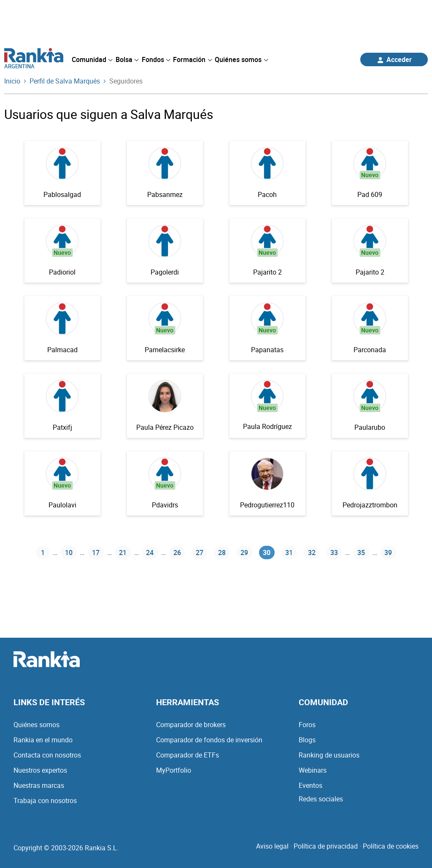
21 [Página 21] (123, 553)
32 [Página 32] (312, 553)
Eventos (310, 785)
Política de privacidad (326, 846)
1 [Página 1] (43, 553)
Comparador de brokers (191, 725)
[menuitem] (92, 59)
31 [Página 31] (289, 553)
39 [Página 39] (388, 553)
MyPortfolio (174, 770)
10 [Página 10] (69, 553)
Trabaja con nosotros (45, 801)
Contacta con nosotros (47, 755)
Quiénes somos (36, 725)
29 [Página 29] (244, 553)
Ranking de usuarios (329, 755)
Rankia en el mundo (43, 740)
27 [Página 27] (200, 553)
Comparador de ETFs (188, 755)
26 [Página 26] (177, 553)
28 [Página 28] (222, 553)
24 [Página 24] (150, 553)
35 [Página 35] (361, 553)
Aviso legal (272, 846)
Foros (307, 725)
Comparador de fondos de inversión (209, 740)
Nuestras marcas (39, 785)
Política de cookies (391, 846)
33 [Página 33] (334, 553)
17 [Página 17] (96, 553)
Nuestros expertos (40, 770)
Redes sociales (321, 799)
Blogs (307, 740)
